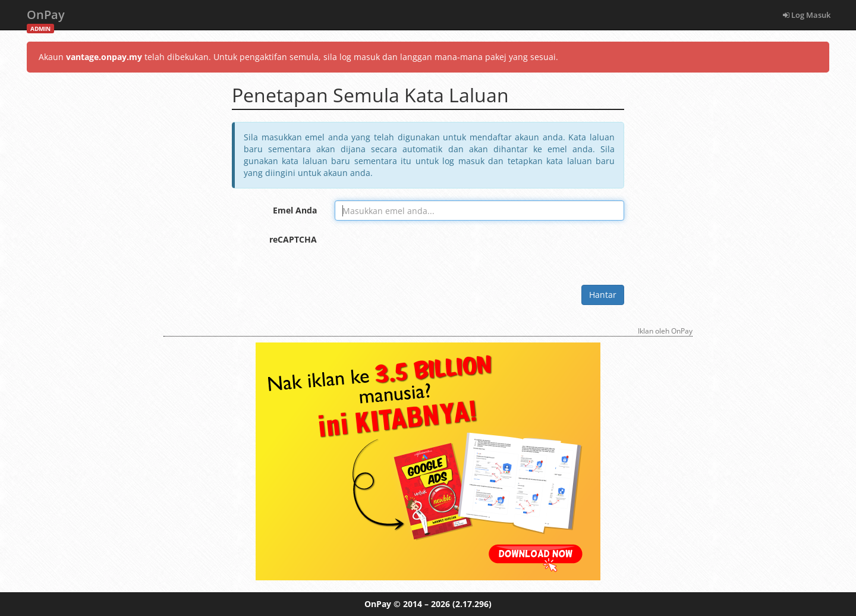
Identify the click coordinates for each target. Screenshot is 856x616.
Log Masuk (807, 15)
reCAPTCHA (293, 239)
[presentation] (425, 253)
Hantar (603, 295)
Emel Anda (295, 210)
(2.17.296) (472, 604)
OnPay (46, 18)
